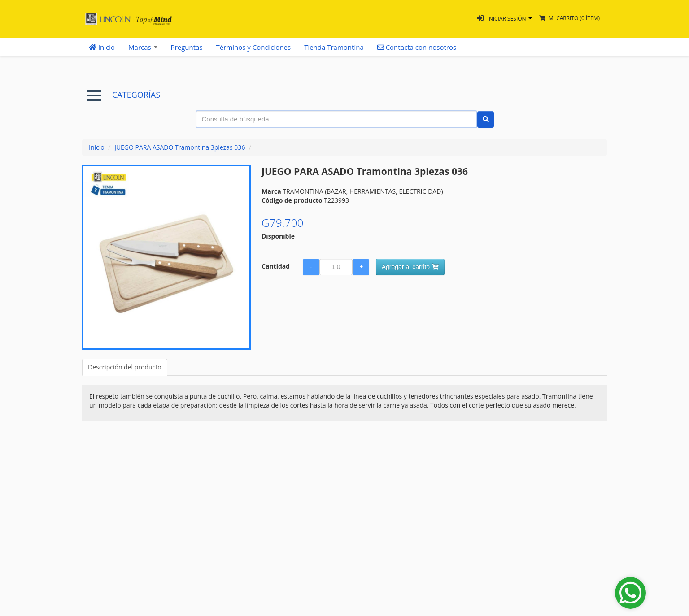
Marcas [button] (143, 47)
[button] (504, 19)
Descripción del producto (125, 367)
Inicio (102, 47)
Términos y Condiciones (254, 47)
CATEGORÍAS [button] (124, 95)
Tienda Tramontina (334, 47)
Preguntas (187, 47)
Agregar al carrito (410, 267)
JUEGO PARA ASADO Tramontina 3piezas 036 (180, 147)
